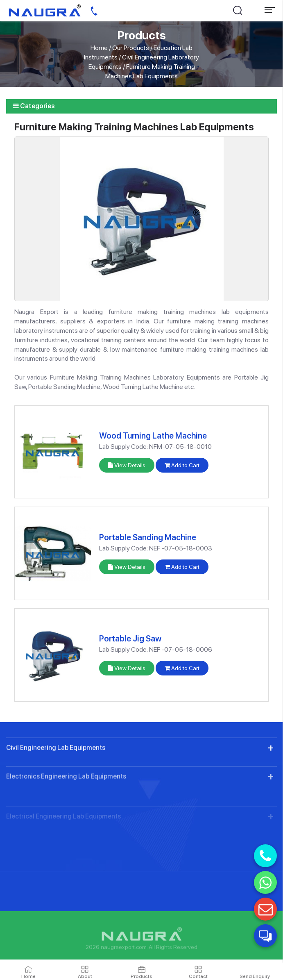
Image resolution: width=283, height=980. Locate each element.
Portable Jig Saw (130, 639)
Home (99, 48)
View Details (127, 465)
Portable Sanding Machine (148, 537)
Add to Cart (182, 465)
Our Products (131, 48)
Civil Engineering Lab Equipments (56, 772)
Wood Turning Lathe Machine (153, 436)
